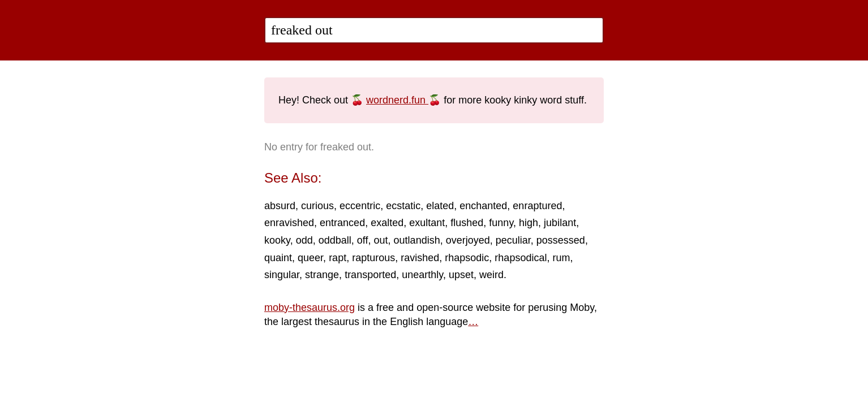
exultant (427, 223)
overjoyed (468, 240)
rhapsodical (521, 258)
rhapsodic (467, 258)
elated (440, 206)
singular (282, 275)
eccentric (360, 206)
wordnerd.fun (397, 100)
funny (501, 223)
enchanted (483, 206)
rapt (338, 258)
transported (370, 275)
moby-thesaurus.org (310, 308)
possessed (561, 240)
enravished (289, 223)
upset (461, 275)
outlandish (417, 240)
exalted (387, 223)
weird (491, 275)
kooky (277, 240)
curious (317, 206)
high (528, 223)
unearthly (422, 275)
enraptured (537, 206)
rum (561, 258)
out (381, 240)
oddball (335, 240)
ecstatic (403, 206)
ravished (420, 258)
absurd (280, 206)
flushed (467, 223)
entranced (342, 223)
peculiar (513, 240)
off (363, 240)
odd (304, 240)
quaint (278, 258)
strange (322, 275)
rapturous (373, 258)
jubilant (560, 223)
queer (310, 258)
